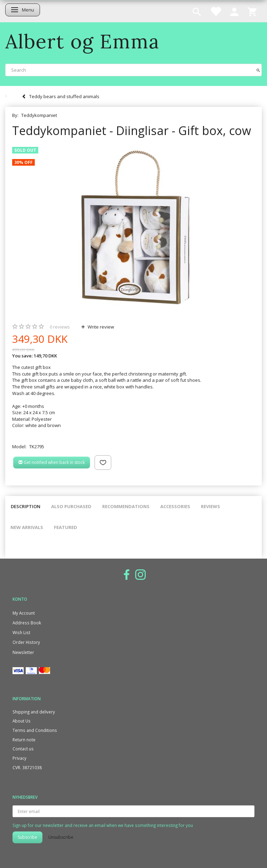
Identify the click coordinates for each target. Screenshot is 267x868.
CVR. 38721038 (27, 767)
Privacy (19, 758)
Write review (100, 327)
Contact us (23, 749)
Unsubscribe (61, 837)
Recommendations (126, 506)
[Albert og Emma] (82, 41)
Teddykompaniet (39, 115)
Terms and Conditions (35, 730)
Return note (24, 740)
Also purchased (71, 506)
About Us (22, 721)
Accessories (175, 506)
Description (26, 506)
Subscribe (27, 837)
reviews (60, 327)
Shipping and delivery (34, 712)
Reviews (211, 506)
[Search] (258, 70)
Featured (66, 527)
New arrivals (27, 527)
